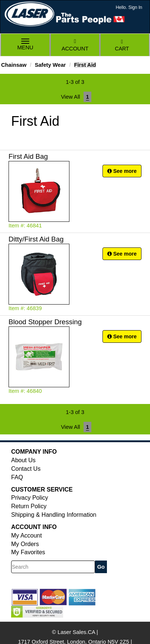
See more (122, 171)
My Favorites (28, 552)
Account (75, 45)
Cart (122, 45)
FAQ (17, 477)
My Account (27, 535)
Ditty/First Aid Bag (36, 239)
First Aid (85, 65)
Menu (25, 45)
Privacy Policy (30, 498)
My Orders (25, 544)
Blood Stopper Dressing (45, 322)
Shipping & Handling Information (54, 515)
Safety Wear (50, 65)
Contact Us (26, 469)
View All (70, 97)
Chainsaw (14, 65)
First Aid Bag (28, 156)
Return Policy (29, 506)
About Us (23, 460)
